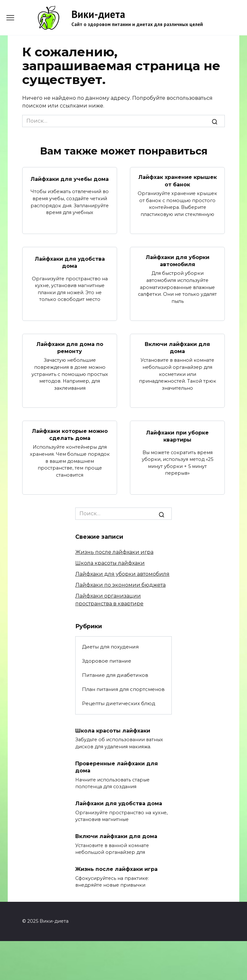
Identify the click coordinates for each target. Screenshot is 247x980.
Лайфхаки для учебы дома (70, 179)
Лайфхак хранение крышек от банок (178, 181)
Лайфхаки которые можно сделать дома (70, 434)
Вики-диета (98, 14)
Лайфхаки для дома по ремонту (70, 347)
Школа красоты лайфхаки (110, 563)
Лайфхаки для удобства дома (70, 262)
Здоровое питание (107, 661)
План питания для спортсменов (123, 689)
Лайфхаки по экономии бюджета (120, 585)
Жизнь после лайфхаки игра (114, 552)
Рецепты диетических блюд (119, 703)
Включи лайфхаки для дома (177, 347)
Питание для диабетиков (115, 675)
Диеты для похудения (110, 647)
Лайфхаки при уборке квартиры (177, 436)
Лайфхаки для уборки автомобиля (178, 261)
